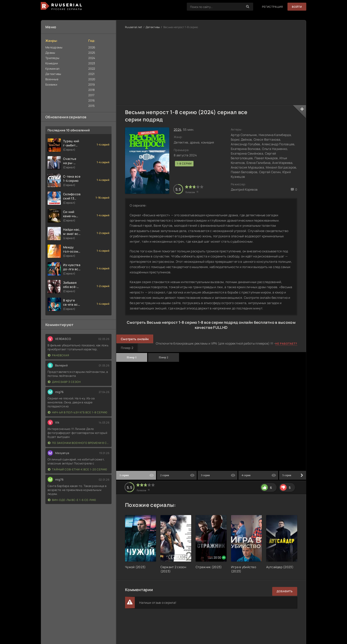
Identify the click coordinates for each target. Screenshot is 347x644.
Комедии (52, 63)
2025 (92, 53)
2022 (92, 69)
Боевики (51, 84)
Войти (297, 7)
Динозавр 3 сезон (64, 382)
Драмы (50, 53)
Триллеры (52, 58)
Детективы (53, 74)
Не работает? (286, 344)
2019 (92, 84)
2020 (92, 79)
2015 (92, 106)
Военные (52, 79)
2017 (91, 95)
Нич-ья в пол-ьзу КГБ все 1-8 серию (78, 412)
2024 (92, 58)
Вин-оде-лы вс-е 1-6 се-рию (72, 500)
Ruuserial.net (134, 27)
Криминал (52, 69)
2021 (91, 74)
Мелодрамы (54, 47)
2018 (92, 90)
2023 (92, 63)
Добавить (285, 591)
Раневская (59, 355)
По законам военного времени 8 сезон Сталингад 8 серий (79, 443)
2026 (92, 47)
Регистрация (273, 7)
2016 (92, 100)
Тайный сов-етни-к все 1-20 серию (77, 469)
